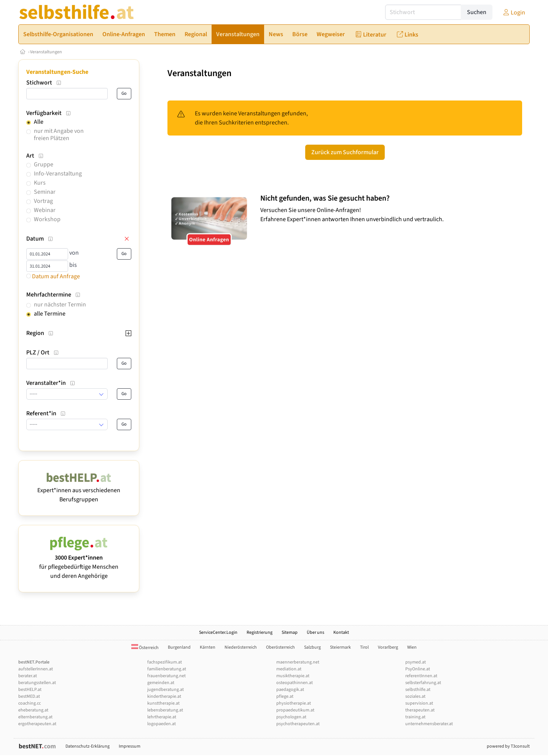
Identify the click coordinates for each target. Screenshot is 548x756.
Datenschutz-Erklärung (88, 746)
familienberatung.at (167, 669)
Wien (412, 647)
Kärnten (208, 647)
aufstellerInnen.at (36, 669)
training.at (415, 717)
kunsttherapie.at (163, 703)
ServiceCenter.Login (218, 632)
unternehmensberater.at (429, 724)
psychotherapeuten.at (298, 724)
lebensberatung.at (165, 710)
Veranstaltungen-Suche (57, 72)
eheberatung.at (33, 710)
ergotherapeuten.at (37, 724)
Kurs (40, 183)
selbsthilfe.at (418, 690)
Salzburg (312, 647)
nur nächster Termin (60, 305)
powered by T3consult (508, 746)
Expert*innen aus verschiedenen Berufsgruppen (79, 490)
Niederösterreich (241, 647)
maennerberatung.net (298, 662)
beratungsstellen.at (37, 683)
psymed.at (416, 662)
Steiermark (340, 647)
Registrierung (260, 632)
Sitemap (290, 632)
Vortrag (43, 201)
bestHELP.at (30, 690)
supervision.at (419, 703)
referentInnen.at (421, 676)
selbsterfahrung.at (423, 683)
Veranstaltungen (46, 52)
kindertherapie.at (164, 696)
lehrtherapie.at (162, 717)
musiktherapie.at (293, 676)
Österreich (145, 648)
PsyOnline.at (418, 669)
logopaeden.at (162, 724)
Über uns (315, 632)
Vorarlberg (388, 647)
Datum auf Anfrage (53, 276)
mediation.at (289, 669)
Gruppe (44, 164)
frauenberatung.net (166, 676)
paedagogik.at (290, 690)
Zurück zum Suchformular (345, 152)
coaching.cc (29, 703)
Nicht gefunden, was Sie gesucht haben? (325, 198)
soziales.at (415, 696)
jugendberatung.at (166, 690)
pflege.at (285, 696)
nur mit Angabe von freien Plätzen (59, 135)
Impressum (130, 746)
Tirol (364, 647)
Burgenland (179, 647)
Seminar (45, 192)
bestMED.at (29, 696)
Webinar (45, 210)
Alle (39, 122)
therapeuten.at (420, 710)
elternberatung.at (35, 717)
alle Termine (50, 314)
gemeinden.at (161, 683)
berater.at (28, 676)
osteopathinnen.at (295, 683)
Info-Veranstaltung (58, 174)
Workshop (47, 219)
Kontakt (341, 632)
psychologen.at (291, 717)
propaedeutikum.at (295, 710)
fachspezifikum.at (165, 662)
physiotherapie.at (294, 703)
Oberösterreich (280, 647)
